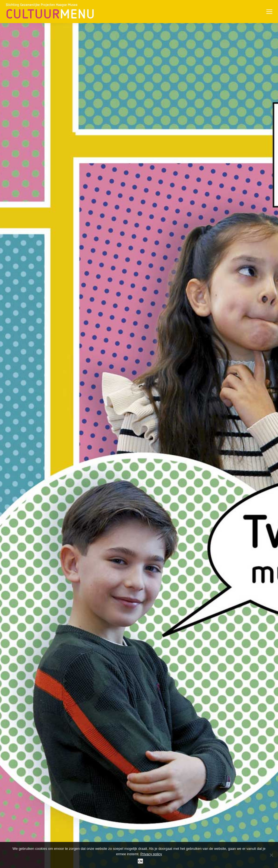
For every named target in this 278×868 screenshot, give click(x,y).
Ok (140, 861)
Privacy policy (151, 854)
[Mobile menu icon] (269, 12)
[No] (271, 855)
